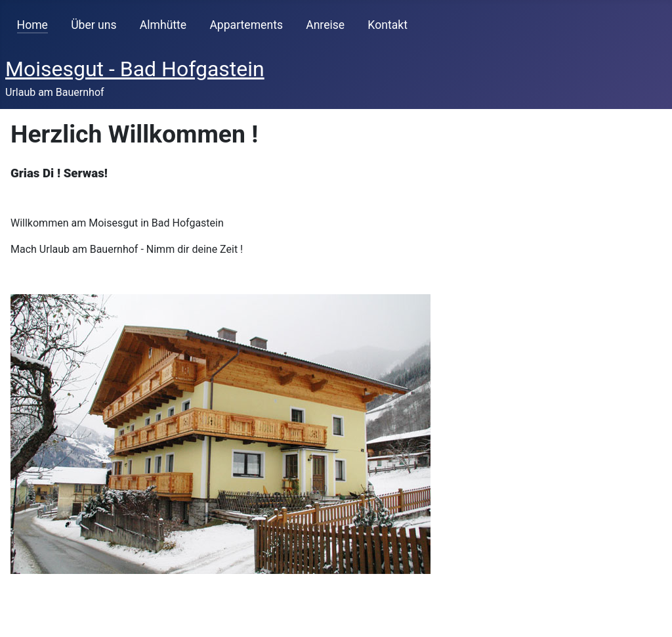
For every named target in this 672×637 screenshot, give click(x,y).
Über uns (94, 25)
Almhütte (163, 25)
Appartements (246, 25)
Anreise (325, 25)
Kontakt (388, 25)
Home (32, 25)
